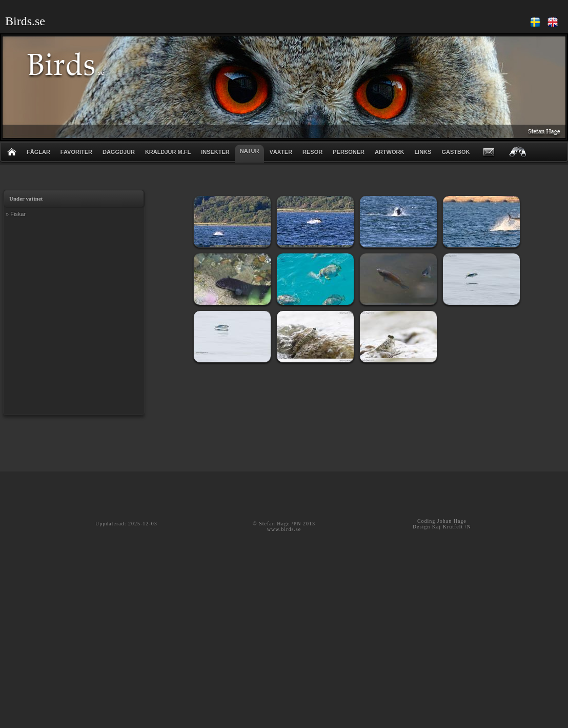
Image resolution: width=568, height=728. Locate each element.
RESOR (312, 152)
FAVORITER (76, 152)
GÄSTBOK (455, 152)
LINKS (423, 152)
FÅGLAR (38, 152)
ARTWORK (389, 152)
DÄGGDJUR (119, 152)
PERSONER (349, 152)
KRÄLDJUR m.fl (168, 152)
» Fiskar (16, 214)
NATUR (250, 151)
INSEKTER (215, 152)
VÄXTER (281, 152)
